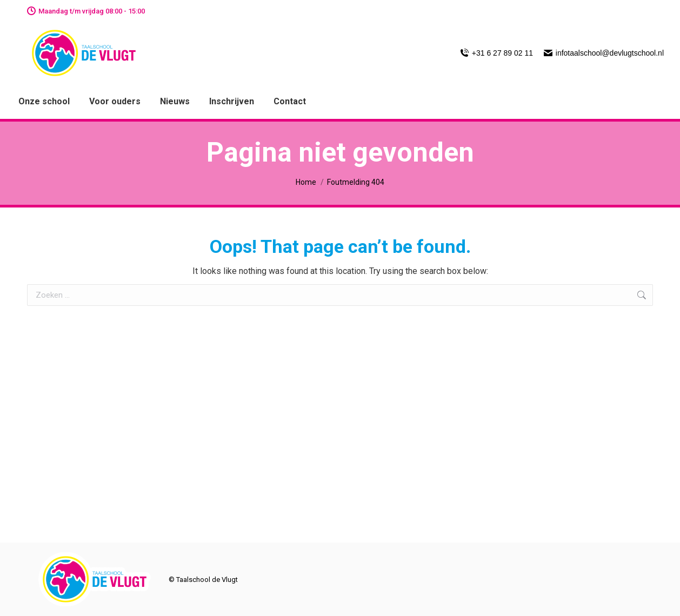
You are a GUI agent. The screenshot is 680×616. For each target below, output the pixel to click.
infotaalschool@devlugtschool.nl (604, 53)
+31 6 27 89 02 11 (496, 53)
